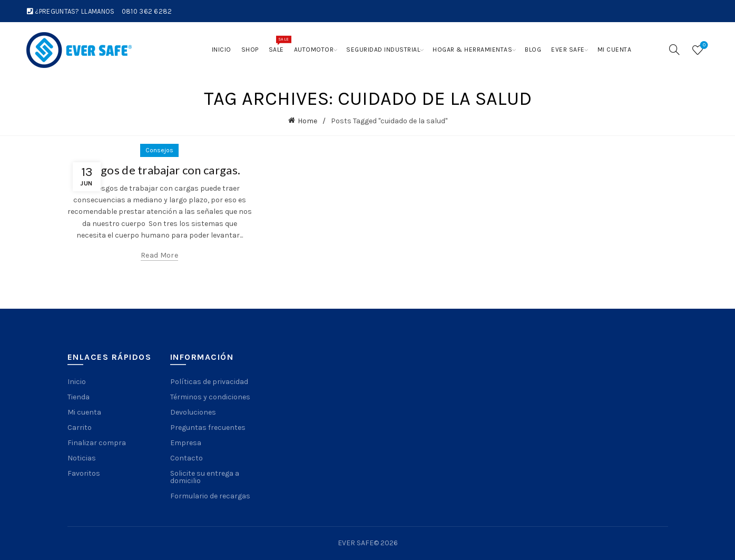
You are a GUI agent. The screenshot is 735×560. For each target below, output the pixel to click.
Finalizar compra (97, 443)
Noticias (82, 458)
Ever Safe (568, 50)
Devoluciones (193, 412)
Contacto (187, 458)
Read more (159, 255)
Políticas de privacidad (209, 382)
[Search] (674, 50)
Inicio (222, 50)
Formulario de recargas (210, 496)
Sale (279, 44)
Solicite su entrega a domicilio (205, 477)
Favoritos (84, 473)
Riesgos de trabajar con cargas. (159, 170)
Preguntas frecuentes (208, 428)
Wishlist (703, 46)
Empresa (186, 443)
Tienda (79, 397)
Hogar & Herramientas (472, 50)
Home (307, 121)
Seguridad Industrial (383, 50)
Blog (533, 50)
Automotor (314, 50)
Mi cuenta (615, 50)
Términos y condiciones (210, 397)
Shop (250, 50)
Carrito (80, 428)
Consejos (159, 150)
